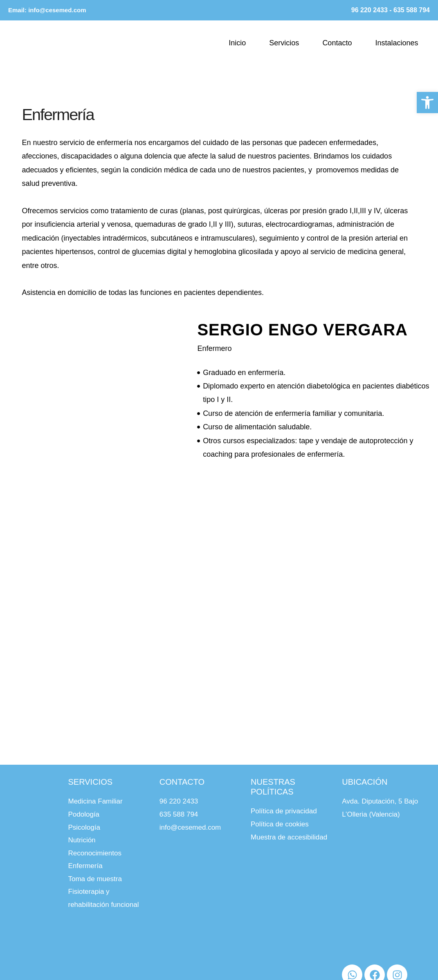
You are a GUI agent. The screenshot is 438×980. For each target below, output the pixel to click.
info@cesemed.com (57, 10)
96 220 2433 (369, 10)
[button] (427, 100)
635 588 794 (412, 10)
